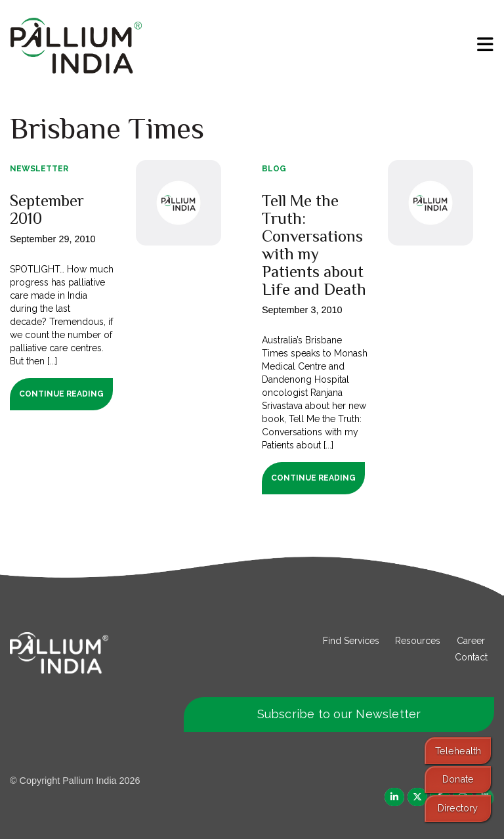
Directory (458, 808)
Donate (458, 779)
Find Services (351, 641)
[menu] (485, 45)
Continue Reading (61, 394)
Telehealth (458, 751)
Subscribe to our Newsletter (339, 714)
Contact (471, 657)
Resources (418, 641)
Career (471, 641)
